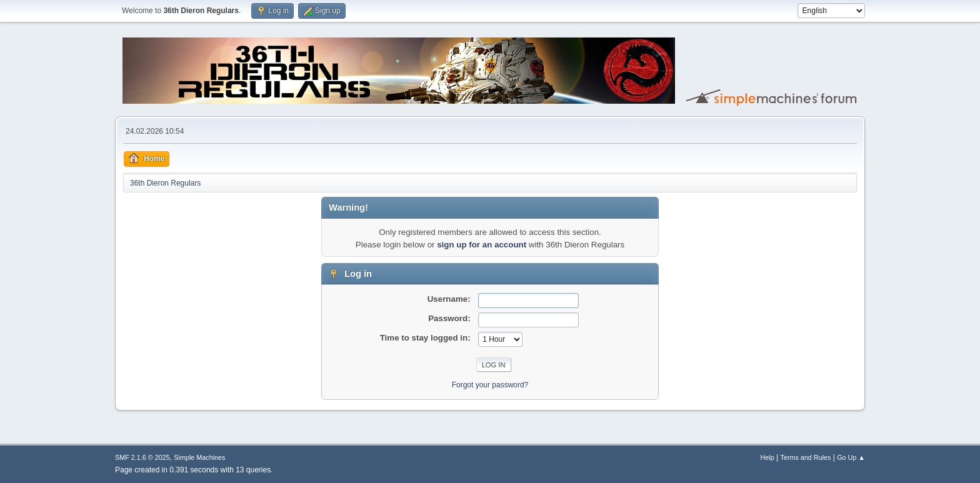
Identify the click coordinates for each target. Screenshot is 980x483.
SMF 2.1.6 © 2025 (142, 457)
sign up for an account (482, 245)
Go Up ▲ (851, 457)
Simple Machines (199, 457)
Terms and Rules (806, 457)
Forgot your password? (490, 385)
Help (767, 457)
